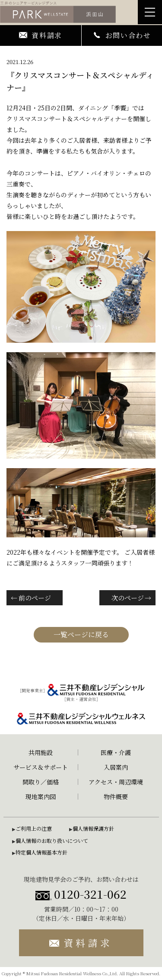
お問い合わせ (122, 35)
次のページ (128, 598)
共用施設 (41, 752)
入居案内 (116, 767)
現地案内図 (41, 797)
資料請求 (41, 35)
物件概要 (116, 797)
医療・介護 (116, 752)
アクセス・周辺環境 (116, 782)
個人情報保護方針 (93, 828)
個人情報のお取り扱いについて (52, 840)
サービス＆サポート (41, 767)
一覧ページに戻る (81, 635)
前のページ (35, 598)
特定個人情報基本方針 (41, 852)
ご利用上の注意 (34, 828)
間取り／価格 (41, 782)
